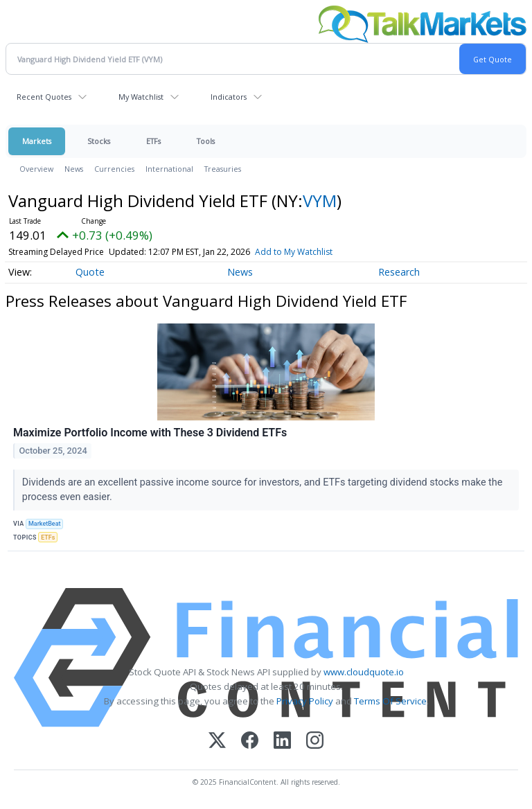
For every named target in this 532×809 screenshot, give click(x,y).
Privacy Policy (305, 701)
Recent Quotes (44, 97)
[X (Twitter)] (217, 741)
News (74, 169)
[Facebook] (250, 741)
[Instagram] (315, 741)
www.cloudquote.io (364, 672)
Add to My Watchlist (294, 252)
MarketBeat (44, 524)
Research (399, 272)
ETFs (153, 141)
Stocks (99, 141)
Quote (90, 272)
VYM (320, 201)
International (169, 169)
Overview (36, 169)
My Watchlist (141, 97)
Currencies (114, 169)
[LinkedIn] (282, 741)
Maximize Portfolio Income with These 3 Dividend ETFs (150, 433)
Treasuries (223, 169)
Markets (37, 141)
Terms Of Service (390, 701)
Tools (206, 141)
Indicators (229, 97)
